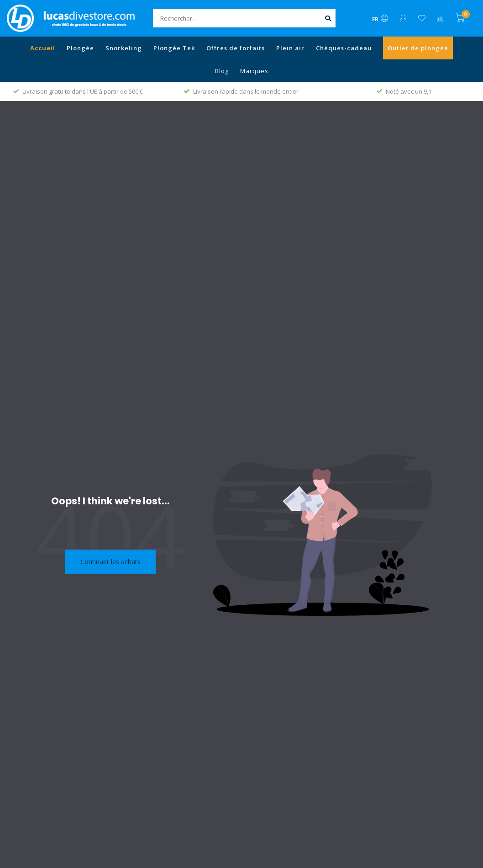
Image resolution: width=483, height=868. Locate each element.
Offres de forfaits (236, 48)
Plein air (290, 48)
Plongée (80, 48)
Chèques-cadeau (344, 48)
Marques (254, 71)
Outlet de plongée (418, 48)
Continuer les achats (110, 562)
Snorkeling (124, 48)
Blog (222, 71)
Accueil (43, 48)
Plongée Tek (174, 48)
